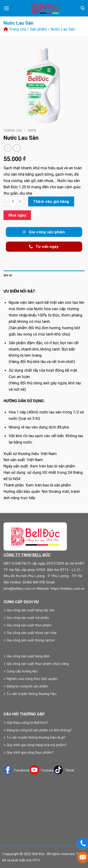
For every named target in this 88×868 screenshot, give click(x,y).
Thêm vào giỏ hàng (51, 201)
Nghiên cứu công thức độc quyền (32, 679)
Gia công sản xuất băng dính (28, 656)
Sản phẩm (38, 29)
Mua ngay (17, 215)
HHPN (32, 131)
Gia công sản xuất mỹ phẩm (28, 618)
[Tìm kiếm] (83, 8)
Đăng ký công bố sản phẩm (27, 686)
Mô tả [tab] (8, 275)
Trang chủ (15, 29)
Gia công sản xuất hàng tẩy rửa (30, 610)
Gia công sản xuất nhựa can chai (32, 633)
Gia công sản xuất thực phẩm (29, 625)
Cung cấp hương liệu (22, 671)
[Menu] (7, 8)
